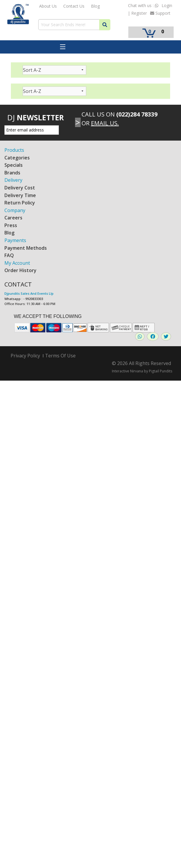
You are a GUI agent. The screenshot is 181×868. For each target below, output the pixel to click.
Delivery (13, 180)
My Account (17, 263)
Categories (17, 158)
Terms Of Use (60, 356)
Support (160, 13)
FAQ (9, 255)
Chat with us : (143, 5)
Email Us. (105, 123)
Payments (15, 240)
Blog (95, 6)
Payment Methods (26, 248)
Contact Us (74, 6)
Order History (20, 270)
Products (14, 150)
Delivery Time (20, 195)
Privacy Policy (25, 356)
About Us (48, 6)
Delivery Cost (20, 188)
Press (11, 225)
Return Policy (20, 203)
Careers (13, 218)
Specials (14, 165)
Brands (12, 173)
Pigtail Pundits (161, 371)
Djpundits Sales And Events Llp (29, 293)
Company (15, 210)
